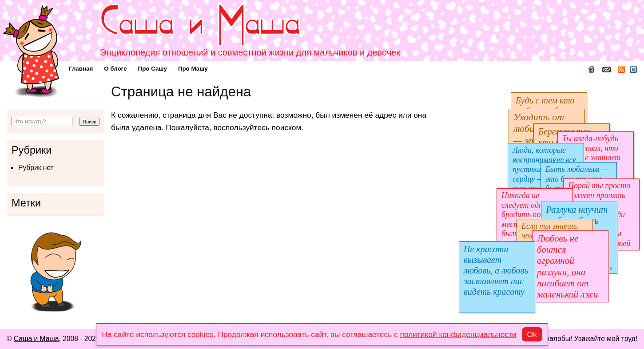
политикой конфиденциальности (458, 334)
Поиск (89, 122)
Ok (532, 334)
